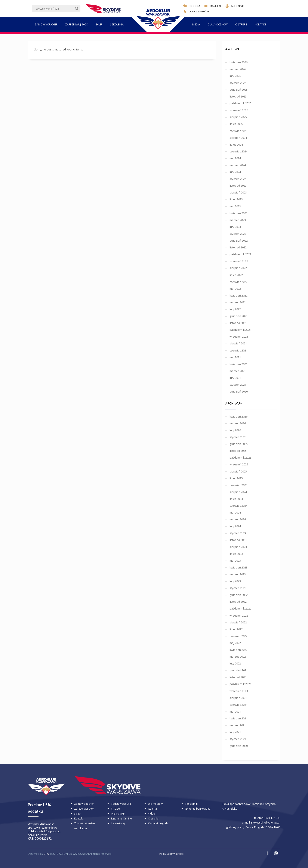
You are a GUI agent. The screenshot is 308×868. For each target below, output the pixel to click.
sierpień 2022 (238, 268)
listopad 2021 (238, 323)
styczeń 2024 (238, 179)
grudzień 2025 (239, 90)
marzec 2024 (238, 165)
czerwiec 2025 (238, 131)
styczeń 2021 (238, 385)
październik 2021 (240, 330)
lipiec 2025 (236, 124)
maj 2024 (235, 158)
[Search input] (54, 9)
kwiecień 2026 (238, 62)
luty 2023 (235, 227)
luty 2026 (235, 76)
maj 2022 (235, 289)
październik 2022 (240, 254)
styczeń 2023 (238, 234)
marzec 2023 (238, 220)
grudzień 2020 (239, 391)
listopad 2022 (238, 247)
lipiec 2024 (236, 145)
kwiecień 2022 (238, 295)
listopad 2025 (238, 96)
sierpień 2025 (238, 117)
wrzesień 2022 (239, 261)
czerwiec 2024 (238, 151)
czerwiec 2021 (238, 350)
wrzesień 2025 (239, 110)
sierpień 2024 (238, 138)
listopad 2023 (238, 186)
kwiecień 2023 (238, 213)
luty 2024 (235, 172)
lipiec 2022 (236, 275)
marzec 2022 (238, 302)
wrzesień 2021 (239, 337)
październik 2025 (240, 103)
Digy (46, 854)
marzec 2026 (238, 69)
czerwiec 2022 (238, 282)
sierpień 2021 (238, 343)
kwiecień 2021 (238, 364)
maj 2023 (235, 206)
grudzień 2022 (239, 241)
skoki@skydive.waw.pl (266, 822)
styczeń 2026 (238, 83)
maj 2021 (235, 357)
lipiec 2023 (236, 199)
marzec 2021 (238, 371)
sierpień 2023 (238, 192)
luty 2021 (235, 378)
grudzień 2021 (239, 316)
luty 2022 (235, 309)
